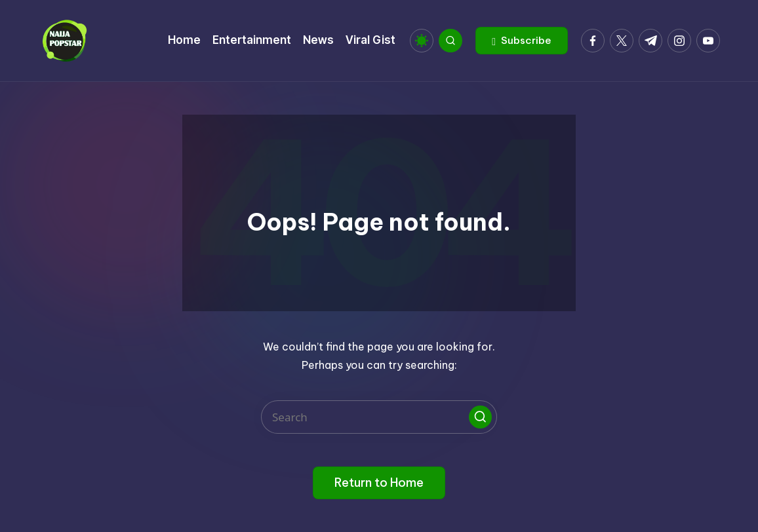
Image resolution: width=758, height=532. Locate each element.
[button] (522, 41)
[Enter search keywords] (379, 417)
